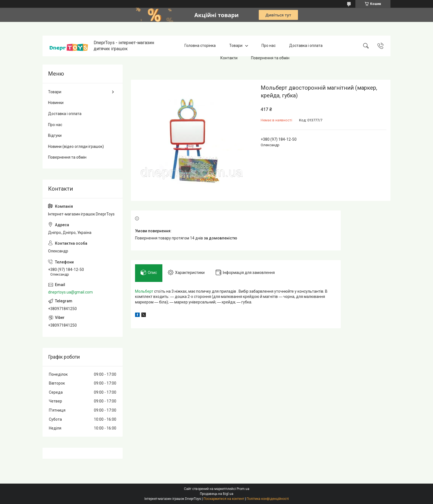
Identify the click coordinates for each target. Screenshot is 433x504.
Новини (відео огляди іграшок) (76, 146)
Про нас (269, 46)
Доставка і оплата (306, 46)
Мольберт (144, 291)
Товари (236, 46)
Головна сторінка (200, 46)
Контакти (229, 58)
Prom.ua (243, 489)
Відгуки (55, 135)
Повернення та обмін (270, 58)
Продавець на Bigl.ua (217, 494)
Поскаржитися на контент (224, 499)
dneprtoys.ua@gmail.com (70, 292)
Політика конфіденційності (268, 499)
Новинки (56, 103)
